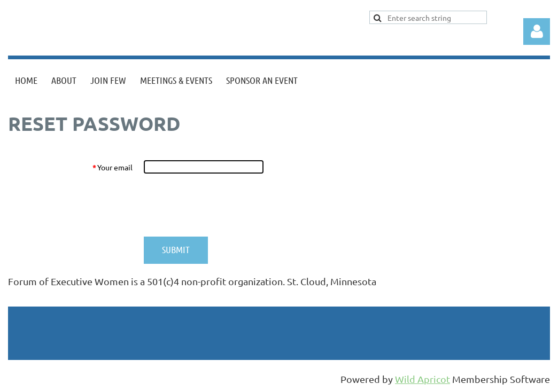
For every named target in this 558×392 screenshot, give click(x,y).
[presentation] (224, 205)
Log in (537, 32)
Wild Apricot (423, 379)
